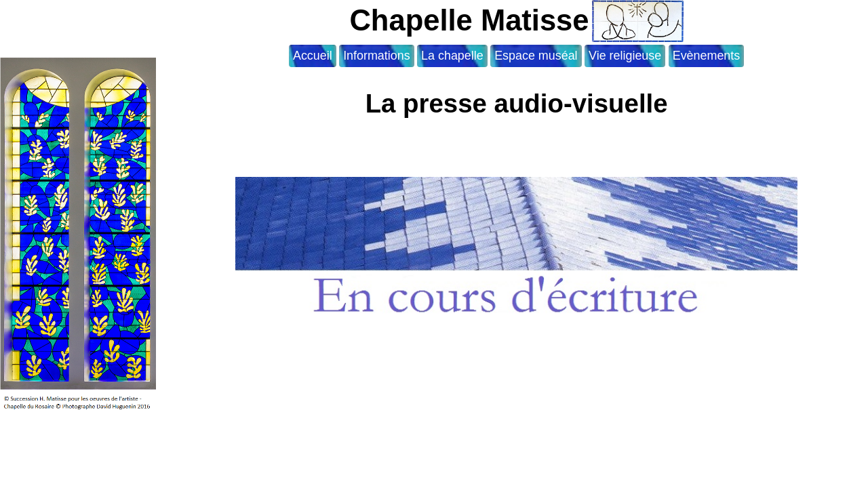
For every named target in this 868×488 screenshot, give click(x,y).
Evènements (707, 56)
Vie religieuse (625, 56)
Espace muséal (536, 56)
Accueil (313, 56)
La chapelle (452, 56)
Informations (377, 56)
